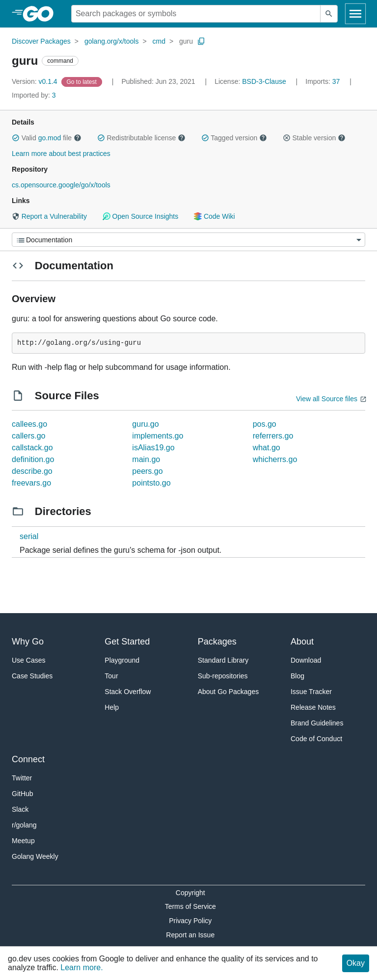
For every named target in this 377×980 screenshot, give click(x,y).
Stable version (314, 138)
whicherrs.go (275, 459)
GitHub (23, 794)
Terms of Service (190, 906)
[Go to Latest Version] (83, 81)
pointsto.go (151, 483)
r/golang (24, 825)
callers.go (28, 436)
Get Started (127, 642)
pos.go (265, 424)
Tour (111, 676)
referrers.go (273, 436)
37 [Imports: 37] (323, 81)
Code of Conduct (316, 739)
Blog (297, 676)
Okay (356, 963)
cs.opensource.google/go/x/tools (61, 185)
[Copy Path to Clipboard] (201, 41)
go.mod (50, 138)
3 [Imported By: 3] (34, 95)
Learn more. (81, 967)
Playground (122, 660)
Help (112, 707)
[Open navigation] (355, 14)
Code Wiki (214, 216)
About (302, 642)
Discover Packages (41, 41)
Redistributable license (141, 138)
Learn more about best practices (61, 154)
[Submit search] (329, 14)
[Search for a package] (196, 14)
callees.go (29, 424)
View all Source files (327, 399)
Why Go (28, 642)
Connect (28, 759)
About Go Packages (229, 692)
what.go (267, 448)
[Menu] (188, 240)
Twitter (22, 778)
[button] (16, 138)
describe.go (32, 471)
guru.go (145, 424)
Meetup (23, 841)
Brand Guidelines (317, 723)
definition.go (33, 459)
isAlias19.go (153, 448)
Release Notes (313, 707)
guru (186, 41)
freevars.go (31, 483)
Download (306, 660)
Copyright (190, 893)
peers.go (147, 471)
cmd (159, 41)
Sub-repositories (223, 676)
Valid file (47, 138)
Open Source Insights (140, 216)
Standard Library (223, 660)
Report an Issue (190, 935)
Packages (217, 642)
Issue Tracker (311, 692)
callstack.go (32, 448)
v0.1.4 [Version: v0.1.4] (36, 81)
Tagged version (234, 138)
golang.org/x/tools (112, 41)
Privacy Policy (190, 921)
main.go (146, 459)
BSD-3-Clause (264, 81)
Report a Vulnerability (49, 216)
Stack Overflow (128, 692)
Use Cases (28, 660)
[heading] (41, 14)
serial (29, 536)
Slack (20, 809)
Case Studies (32, 676)
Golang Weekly (35, 856)
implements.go (158, 436)
